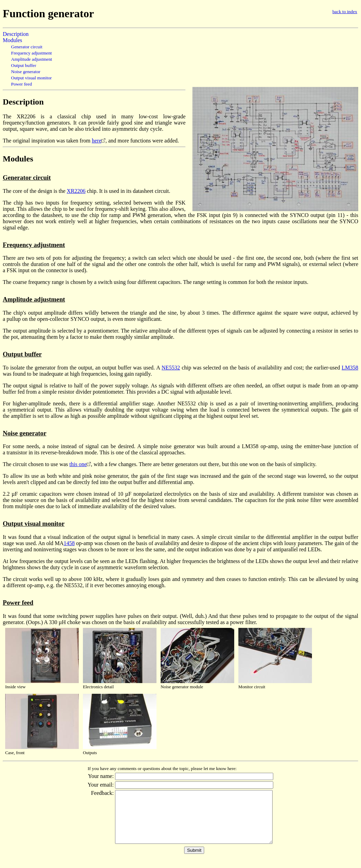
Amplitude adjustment (32, 59)
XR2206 (76, 191)
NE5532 (171, 368)
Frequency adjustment (31, 53)
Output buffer (24, 65)
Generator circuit (27, 47)
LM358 (350, 368)
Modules (12, 40)
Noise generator (26, 72)
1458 (69, 543)
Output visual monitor (31, 78)
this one (78, 464)
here (97, 141)
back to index (345, 12)
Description (16, 34)
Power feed (21, 84)
